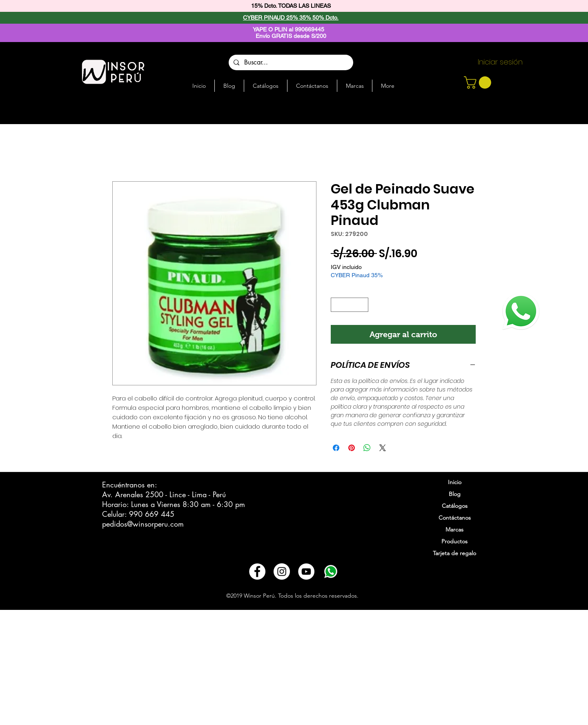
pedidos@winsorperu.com (143, 524)
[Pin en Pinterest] (352, 448)
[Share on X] (383, 448)
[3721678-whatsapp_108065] (331, 572)
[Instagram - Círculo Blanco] (282, 572)
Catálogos (455, 506)
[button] (479, 82)
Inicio (455, 482)
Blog (455, 494)
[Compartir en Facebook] (336, 448)
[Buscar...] (290, 62)
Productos (454, 541)
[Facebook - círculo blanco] (257, 572)
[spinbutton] (350, 305)
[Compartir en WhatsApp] (367, 448)
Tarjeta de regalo (454, 553)
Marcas (454, 529)
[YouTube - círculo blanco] (306, 572)
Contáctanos (455, 518)
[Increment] (363, 305)
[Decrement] (337, 305)
